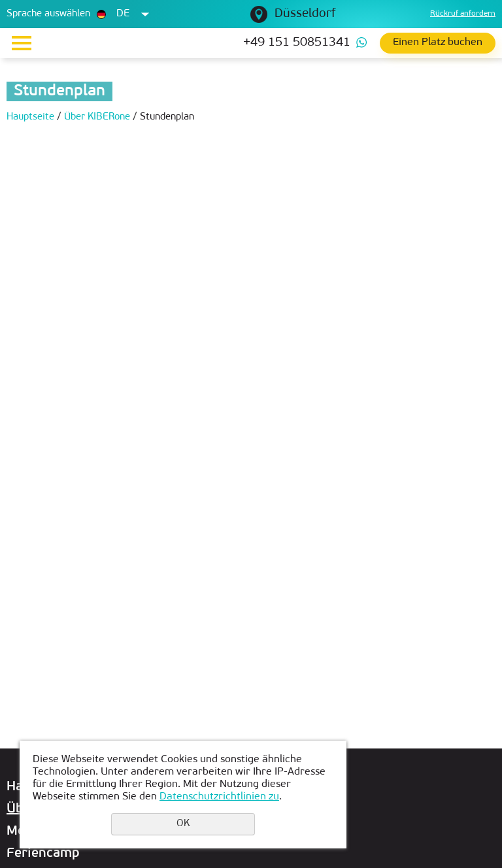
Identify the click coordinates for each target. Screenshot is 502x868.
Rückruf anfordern (463, 14)
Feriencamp (43, 854)
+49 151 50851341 (297, 43)
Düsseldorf (305, 14)
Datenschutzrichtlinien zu (219, 797)
